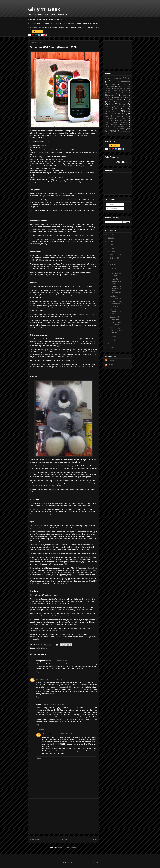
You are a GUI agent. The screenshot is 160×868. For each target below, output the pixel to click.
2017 (110, 234)
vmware (121, 129)
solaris (107, 125)
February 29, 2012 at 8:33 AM (53, 704)
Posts (110, 205)
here (39, 639)
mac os (117, 111)
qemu (125, 122)
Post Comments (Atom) (69, 848)
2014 (110, 241)
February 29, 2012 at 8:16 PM (62, 734)
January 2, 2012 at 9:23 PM (55, 679)
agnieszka (40, 679)
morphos (119, 116)
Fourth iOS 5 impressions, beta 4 (115, 281)
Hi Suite (89, 557)
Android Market (60, 196)
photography (122, 120)
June (112, 337)
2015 (110, 238)
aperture (117, 78)
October (113, 258)
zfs (108, 133)
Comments (112, 209)
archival (114, 82)
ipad (111, 104)
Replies (41, 729)
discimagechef (118, 89)
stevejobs (124, 125)
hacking (110, 100)
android (39, 648)
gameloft (108, 97)
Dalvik (91, 255)
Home (64, 840)
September (114, 261)
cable (124, 84)
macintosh (120, 114)
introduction (120, 102)
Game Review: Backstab (115, 324)
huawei (45, 648)
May (112, 340)
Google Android (50, 150)
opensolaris (109, 120)
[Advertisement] (64, 816)
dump (115, 91)
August (113, 265)
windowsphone (125, 131)
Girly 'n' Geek (44, 9)
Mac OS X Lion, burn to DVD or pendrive (116, 304)
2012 (110, 248)
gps (129, 97)
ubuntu (107, 127)
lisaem (107, 111)
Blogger (99, 863)
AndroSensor (83, 314)
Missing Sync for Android (88, 570)
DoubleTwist (92, 568)
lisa (125, 109)
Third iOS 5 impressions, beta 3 (115, 311)
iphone (122, 104)
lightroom (108, 109)
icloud (128, 100)
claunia (45, 734)
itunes (116, 107)
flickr (124, 95)
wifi (129, 129)
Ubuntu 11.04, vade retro (115, 318)
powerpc (116, 122)
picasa (107, 122)
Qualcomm (42, 152)
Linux (62, 150)
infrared (110, 102)
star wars (115, 125)
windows (112, 131)
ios (128, 102)
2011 (110, 252)
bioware (113, 84)
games (115, 97)
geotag (123, 97)
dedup (121, 87)
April (112, 343)
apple (126, 78)
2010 (110, 348)
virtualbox (121, 127)
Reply (38, 672)
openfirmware (109, 118)
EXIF (123, 93)
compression (110, 87)
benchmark (125, 82)
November (114, 255)
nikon (126, 116)
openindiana (123, 118)
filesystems (110, 95)
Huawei (43, 145)
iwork (125, 107)
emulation (124, 91)
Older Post (93, 840)
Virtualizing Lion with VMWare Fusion (116, 273)
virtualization (110, 129)
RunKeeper (77, 293)
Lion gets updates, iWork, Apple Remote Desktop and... (117, 290)
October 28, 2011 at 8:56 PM (57, 661)
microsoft (109, 116)
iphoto (107, 107)
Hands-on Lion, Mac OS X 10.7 (116, 297)
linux (117, 109)
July (112, 268)
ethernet (108, 93)
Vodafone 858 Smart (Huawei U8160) (116, 330)
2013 (110, 245)
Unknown (111, 360)
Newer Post (35, 840)
